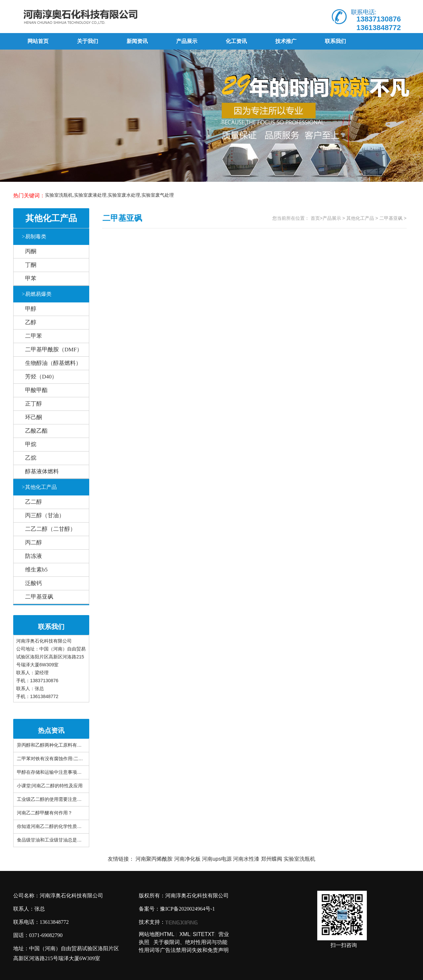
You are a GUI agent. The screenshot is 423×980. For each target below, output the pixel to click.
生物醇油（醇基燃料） (53, 363)
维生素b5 (36, 570)
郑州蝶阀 (272, 859)
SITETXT (204, 934)
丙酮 (31, 251)
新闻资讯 (137, 41)
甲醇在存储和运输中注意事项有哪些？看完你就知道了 (72, 772)
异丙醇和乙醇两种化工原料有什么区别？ (58, 745)
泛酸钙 (34, 583)
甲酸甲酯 (36, 390)
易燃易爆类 (37, 294)
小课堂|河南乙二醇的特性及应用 (50, 786)
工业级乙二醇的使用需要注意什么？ (54, 799)
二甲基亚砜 (39, 597)
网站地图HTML (157, 934)
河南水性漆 (246, 859)
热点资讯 (51, 730)
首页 (315, 218)
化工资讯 (236, 41)
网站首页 (38, 41)
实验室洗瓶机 (299, 859)
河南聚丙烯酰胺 (154, 859)
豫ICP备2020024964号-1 (187, 909)
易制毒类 (34, 236)
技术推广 (286, 41)
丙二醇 (34, 543)
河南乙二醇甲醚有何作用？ (45, 813)
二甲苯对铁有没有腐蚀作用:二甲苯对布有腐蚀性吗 (68, 759)
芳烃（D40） (41, 377)
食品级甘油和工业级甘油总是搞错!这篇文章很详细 (69, 840)
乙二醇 (34, 502)
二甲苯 (34, 336)
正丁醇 (34, 404)
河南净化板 (187, 859)
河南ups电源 (217, 859)
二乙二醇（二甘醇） (50, 529)
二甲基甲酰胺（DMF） (54, 350)
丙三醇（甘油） (45, 515)
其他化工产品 (39, 487)
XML (185, 934)
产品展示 (187, 41)
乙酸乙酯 (36, 431)
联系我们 (335, 41)
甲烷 (31, 444)
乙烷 (31, 458)
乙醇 (31, 322)
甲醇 (31, 309)
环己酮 (34, 417)
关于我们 (88, 41)
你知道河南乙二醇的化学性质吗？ (52, 826)
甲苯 (31, 278)
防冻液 (34, 556)
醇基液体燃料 (42, 471)
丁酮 (31, 265)
